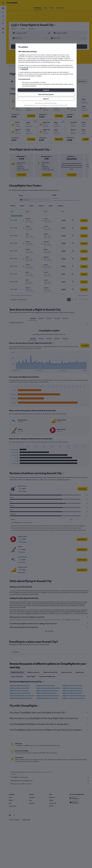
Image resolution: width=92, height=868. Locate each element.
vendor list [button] (25, 69)
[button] (46, 90)
